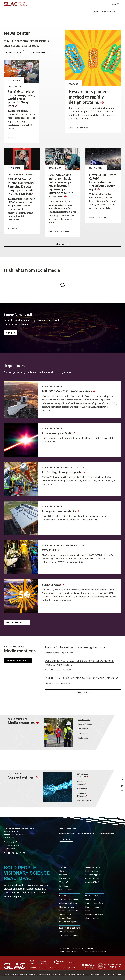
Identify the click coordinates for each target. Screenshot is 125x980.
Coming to (12, 842)
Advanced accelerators (69, 903)
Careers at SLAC (92, 882)
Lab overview (65, 878)
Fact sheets (83, 738)
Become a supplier (93, 875)
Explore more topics (15, 622)
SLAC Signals (84, 775)
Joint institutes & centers (69, 935)
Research (64, 896)
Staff (65, 948)
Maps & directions (44, 962)
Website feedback (99, 951)
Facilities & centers (70, 928)
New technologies (67, 907)
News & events (93, 896)
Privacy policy (78, 948)
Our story (63, 871)
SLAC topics (83, 733)
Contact (9, 848)
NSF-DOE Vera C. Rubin (69, 391)
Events (88, 910)
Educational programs (94, 914)
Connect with (23, 777)
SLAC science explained (69, 922)
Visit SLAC (64, 882)
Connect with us (66, 890)
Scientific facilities (67, 931)
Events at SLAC (83, 788)
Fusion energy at (59, 433)
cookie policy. (94, 974)
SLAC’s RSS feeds (84, 801)
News (84, 783)
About (63, 867)
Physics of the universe (69, 910)
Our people (64, 875)
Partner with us (92, 871)
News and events (108, 11)
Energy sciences (66, 918)
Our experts (83, 728)
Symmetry (84, 795)
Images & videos (85, 724)
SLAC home (32, 962)
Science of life (65, 914)
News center (90, 899)
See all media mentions (16, 660)
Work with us (93, 867)
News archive (12, 52)
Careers (72, 962)
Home (96, 11)
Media (23, 722)
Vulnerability (69, 951)
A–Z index (85, 951)
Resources (64, 886)
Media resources (37, 52)
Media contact (84, 719)
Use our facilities (92, 878)
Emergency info (60, 962)
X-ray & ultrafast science (69, 899)
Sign (11, 332)
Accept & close (112, 974)
